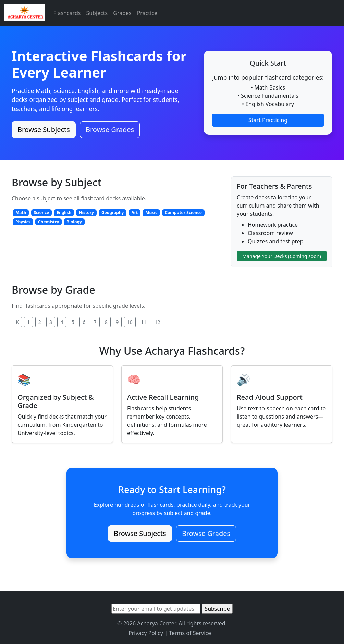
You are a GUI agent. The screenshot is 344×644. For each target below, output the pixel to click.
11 (144, 322)
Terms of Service (190, 633)
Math (21, 213)
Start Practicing (268, 120)
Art (134, 213)
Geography (113, 213)
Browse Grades (110, 130)
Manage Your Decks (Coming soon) (281, 256)
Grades (122, 13)
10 (130, 322)
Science (41, 213)
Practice (147, 13)
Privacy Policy (146, 633)
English (64, 213)
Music (151, 213)
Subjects (97, 13)
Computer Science (183, 213)
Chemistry (48, 222)
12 (158, 322)
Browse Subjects (44, 130)
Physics (23, 222)
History (86, 213)
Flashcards (67, 13)
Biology (74, 222)
